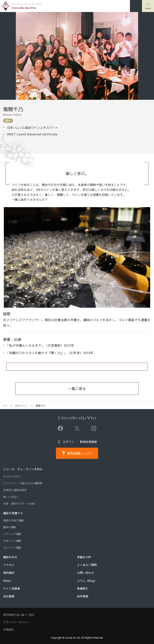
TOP (5, 406)
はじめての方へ (12, 476)
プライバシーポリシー (16, 622)
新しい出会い (11, 497)
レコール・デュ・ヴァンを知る (23, 469)
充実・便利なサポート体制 (19, 504)
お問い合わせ (85, 573)
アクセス (9, 565)
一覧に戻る (77, 389)
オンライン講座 (12, 548)
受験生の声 (84, 557)
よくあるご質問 (87, 565)
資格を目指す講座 (14, 520)
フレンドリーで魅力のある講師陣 (23, 483)
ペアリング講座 (12, 534)
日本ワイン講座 (12, 541)
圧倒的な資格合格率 (15, 490)
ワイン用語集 (12, 588)
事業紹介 (83, 588)
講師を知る (21, 406)
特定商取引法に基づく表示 (19, 615)
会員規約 (8, 630)
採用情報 (83, 596)
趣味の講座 (10, 527)
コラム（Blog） (87, 581)
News (7, 581)
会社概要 (9, 596)
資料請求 (9, 573)
